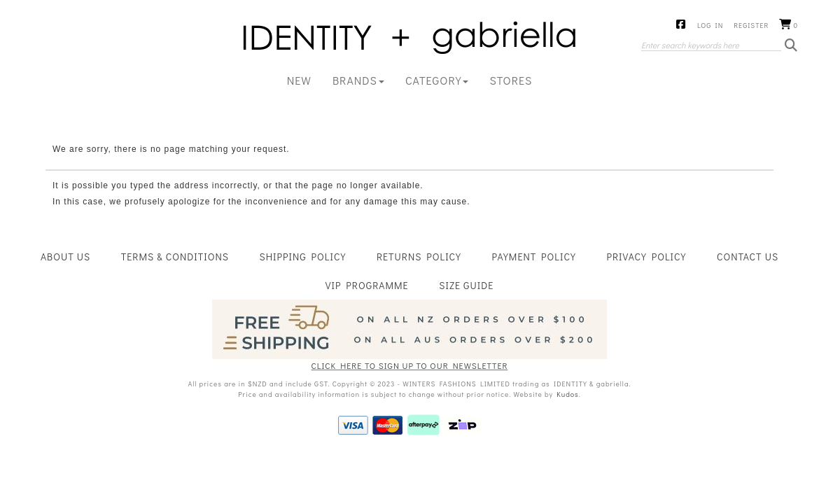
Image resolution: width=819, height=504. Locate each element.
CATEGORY (437, 80)
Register (751, 26)
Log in (710, 26)
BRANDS (358, 80)
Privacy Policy (646, 257)
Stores (511, 80)
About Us (65, 257)
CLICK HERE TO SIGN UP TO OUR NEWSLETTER (410, 365)
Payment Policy (534, 257)
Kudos (567, 394)
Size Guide (466, 285)
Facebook (681, 25)
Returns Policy (419, 257)
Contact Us (748, 257)
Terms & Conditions (175, 257)
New (299, 80)
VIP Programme (367, 285)
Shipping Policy (303, 257)
